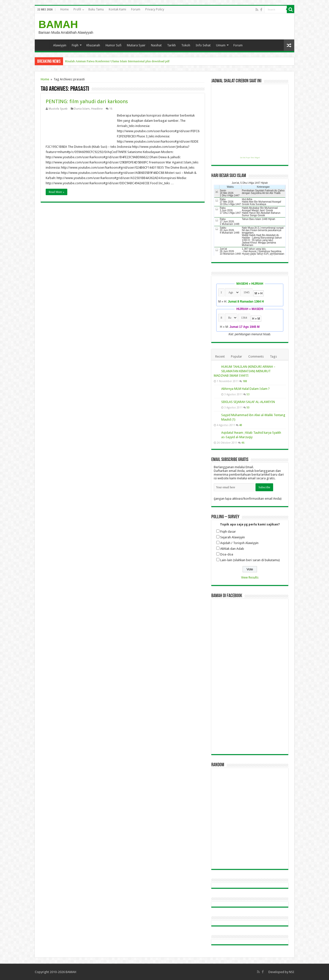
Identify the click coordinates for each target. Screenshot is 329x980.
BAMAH (58, 24)
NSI (292, 972)
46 (243, 443)
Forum (136, 9)
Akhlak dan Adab (232, 549)
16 (111, 109)
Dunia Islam (82, 109)
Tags (273, 356)
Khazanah (93, 45)
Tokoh (186, 45)
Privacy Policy (155, 9)
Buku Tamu (96, 9)
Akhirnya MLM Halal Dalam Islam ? (245, 389)
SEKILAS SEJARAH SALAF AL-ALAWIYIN (248, 402)
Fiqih (75, 45)
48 (241, 425)
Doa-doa (227, 554)
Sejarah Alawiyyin (233, 537)
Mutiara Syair (136, 45)
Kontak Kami (117, 9)
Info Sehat (203, 45)
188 (245, 381)
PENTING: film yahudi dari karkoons (87, 101)
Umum (221, 45)
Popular (237, 356)
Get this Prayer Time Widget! (250, 158)
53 (248, 394)
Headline (97, 109)
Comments (256, 356)
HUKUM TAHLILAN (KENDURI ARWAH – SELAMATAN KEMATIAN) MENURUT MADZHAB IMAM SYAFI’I (245, 371)
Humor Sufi (113, 45)
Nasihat (156, 45)
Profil (77, 9)
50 (248, 407)
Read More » (56, 192)
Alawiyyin (60, 45)
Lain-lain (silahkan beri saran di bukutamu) (250, 560)
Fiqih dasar (228, 532)
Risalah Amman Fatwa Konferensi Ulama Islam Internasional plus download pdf (117, 61)
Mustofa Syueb (58, 109)
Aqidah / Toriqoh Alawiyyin (239, 543)
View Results (250, 577)
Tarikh (171, 45)
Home (64, 9)
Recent (220, 356)
